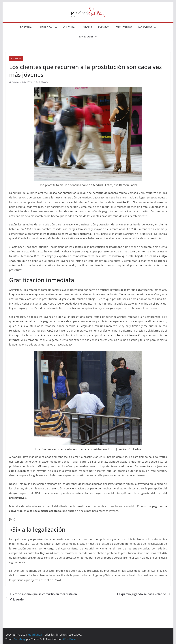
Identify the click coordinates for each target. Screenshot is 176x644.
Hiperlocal (45, 27)
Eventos (104, 27)
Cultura (69, 27)
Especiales (86, 36)
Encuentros (124, 27)
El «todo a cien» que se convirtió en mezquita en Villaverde (41, 597)
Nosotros (145, 27)
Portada (26, 27)
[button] (55, 28)
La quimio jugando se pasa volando (144, 594)
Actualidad (16, 58)
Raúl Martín (42, 82)
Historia (86, 27)
